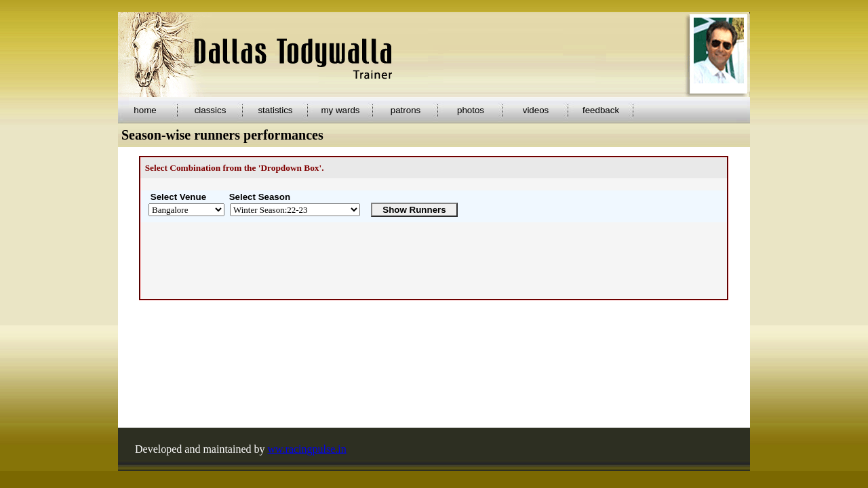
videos (536, 110)
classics (211, 110)
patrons (406, 110)
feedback (601, 110)
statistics (275, 110)
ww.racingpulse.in (307, 449)
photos (471, 110)
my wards (340, 110)
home (145, 110)
